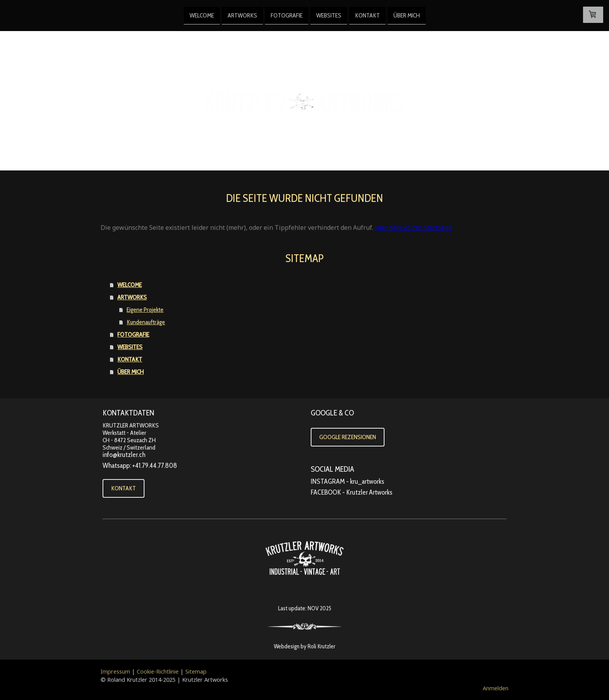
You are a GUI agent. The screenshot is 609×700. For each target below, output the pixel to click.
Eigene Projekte (145, 310)
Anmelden (496, 688)
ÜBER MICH (407, 15)
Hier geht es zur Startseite (413, 228)
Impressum (115, 671)
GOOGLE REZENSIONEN (348, 437)
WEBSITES (329, 15)
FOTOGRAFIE (287, 15)
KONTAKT (367, 15)
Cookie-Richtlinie (158, 671)
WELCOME (202, 15)
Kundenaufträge (146, 322)
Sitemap (196, 671)
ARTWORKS (242, 15)
